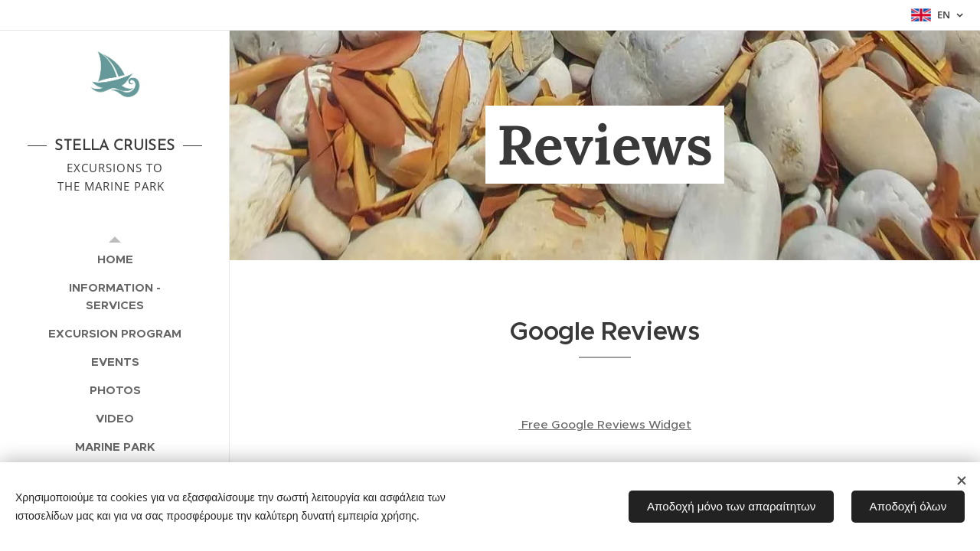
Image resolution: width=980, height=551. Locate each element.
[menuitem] (115, 259)
